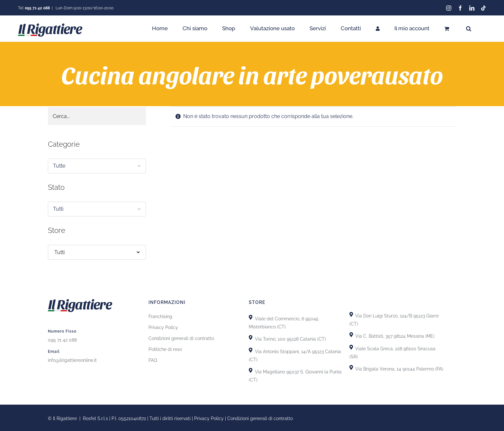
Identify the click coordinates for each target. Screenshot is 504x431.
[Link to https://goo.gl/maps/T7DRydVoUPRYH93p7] (351, 334)
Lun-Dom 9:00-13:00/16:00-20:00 (84, 8)
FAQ (153, 359)
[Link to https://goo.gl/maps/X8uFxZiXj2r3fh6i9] (251, 316)
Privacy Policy (163, 326)
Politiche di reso (165, 348)
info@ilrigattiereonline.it (72, 359)
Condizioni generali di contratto (181, 337)
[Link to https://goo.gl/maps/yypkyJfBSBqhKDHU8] (351, 346)
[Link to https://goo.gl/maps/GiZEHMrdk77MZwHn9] (251, 369)
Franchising (160, 316)
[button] (469, 28)
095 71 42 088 (62, 339)
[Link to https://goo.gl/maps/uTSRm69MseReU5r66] (251, 337)
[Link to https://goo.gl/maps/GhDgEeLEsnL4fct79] (251, 349)
